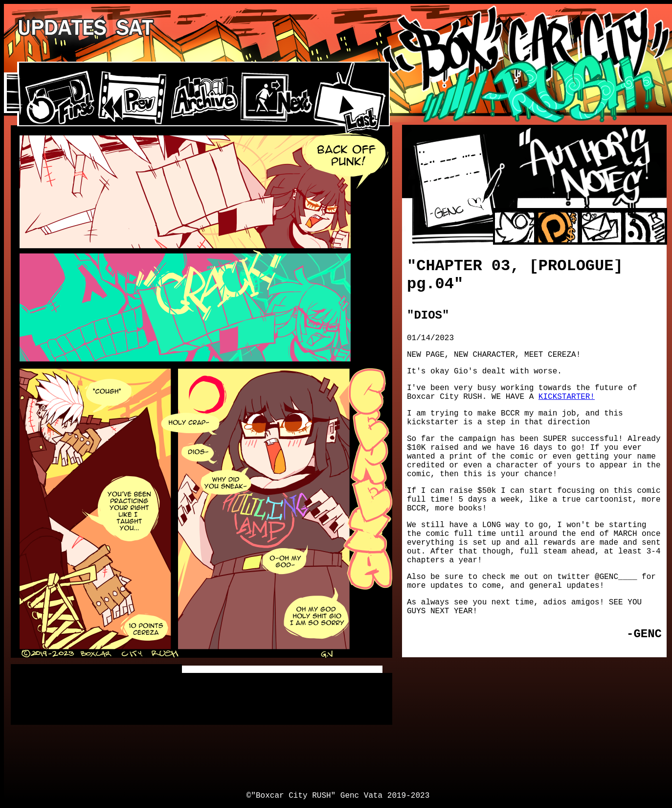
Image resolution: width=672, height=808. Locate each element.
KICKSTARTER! (567, 397)
